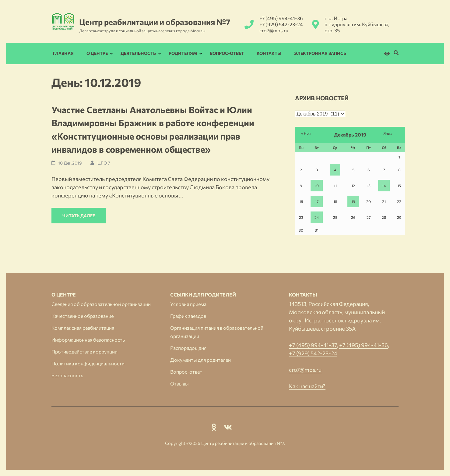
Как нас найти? (307, 386)
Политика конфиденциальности (88, 363)
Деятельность (138, 53)
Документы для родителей (200, 360)
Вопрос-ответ (227, 53)
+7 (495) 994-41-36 (281, 18)
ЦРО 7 (104, 163)
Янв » (388, 133)
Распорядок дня (188, 348)
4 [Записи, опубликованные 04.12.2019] (335, 170)
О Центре (97, 53)
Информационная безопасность (88, 340)
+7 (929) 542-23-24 (281, 24)
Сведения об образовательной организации (101, 304)
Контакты (269, 53)
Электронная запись (320, 53)
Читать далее (79, 216)
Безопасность (67, 375)
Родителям (183, 53)
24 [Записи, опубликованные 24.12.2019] (317, 217)
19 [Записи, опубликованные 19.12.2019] (353, 201)
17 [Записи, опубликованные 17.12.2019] (317, 201)
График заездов (188, 316)
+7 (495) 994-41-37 (313, 345)
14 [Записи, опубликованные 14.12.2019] (384, 186)
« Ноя (306, 133)
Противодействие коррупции (84, 352)
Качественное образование (83, 316)
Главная (63, 53)
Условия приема (188, 304)
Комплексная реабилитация (83, 328)
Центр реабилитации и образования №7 (155, 22)
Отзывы (179, 384)
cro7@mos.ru (274, 30)
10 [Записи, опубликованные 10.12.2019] (317, 186)
